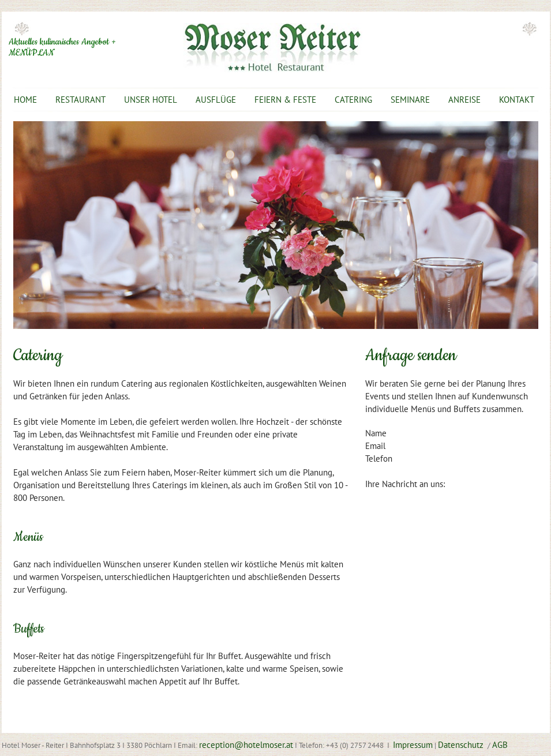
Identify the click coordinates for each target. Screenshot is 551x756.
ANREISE (464, 100)
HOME (25, 100)
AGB (500, 745)
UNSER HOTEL (151, 100)
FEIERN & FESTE (285, 100)
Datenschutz (462, 745)
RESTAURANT (80, 100)
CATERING (353, 100)
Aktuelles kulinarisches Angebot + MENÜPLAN (62, 48)
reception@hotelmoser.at (246, 745)
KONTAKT (517, 100)
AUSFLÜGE (216, 100)
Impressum (413, 745)
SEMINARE (410, 100)
